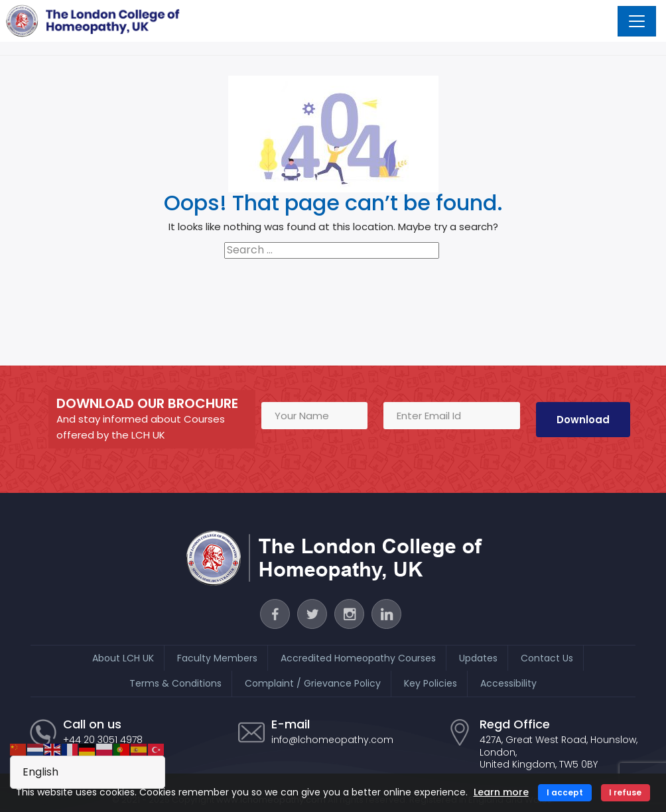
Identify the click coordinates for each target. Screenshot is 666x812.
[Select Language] (88, 772)
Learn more (501, 792)
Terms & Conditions (175, 683)
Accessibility (508, 683)
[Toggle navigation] (637, 21)
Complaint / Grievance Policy (313, 683)
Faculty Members (217, 657)
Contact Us (547, 657)
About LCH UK (123, 657)
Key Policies (431, 683)
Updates (478, 657)
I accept (565, 792)
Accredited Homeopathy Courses (358, 657)
